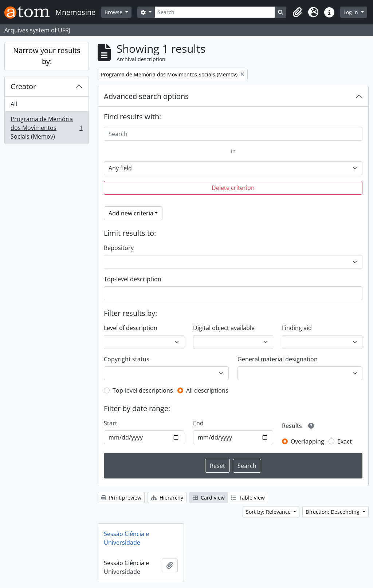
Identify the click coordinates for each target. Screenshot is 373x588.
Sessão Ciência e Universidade (126, 538)
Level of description (131, 328)
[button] (297, 12)
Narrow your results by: (47, 56)
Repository (119, 248)
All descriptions (207, 390)
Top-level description (133, 279)
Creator (23, 86)
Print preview (121, 498)
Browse (114, 12)
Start (111, 423)
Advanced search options (146, 96)
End (198, 423)
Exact (345, 441)
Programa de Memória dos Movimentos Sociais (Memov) (46, 128)
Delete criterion (233, 188)
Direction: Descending (333, 512)
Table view (248, 498)
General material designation (278, 359)
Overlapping (307, 441)
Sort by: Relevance (269, 512)
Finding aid (297, 328)
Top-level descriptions (143, 390)
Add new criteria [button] (131, 213)
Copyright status (127, 359)
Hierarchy (167, 498)
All (14, 104)
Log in (352, 12)
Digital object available (224, 328)
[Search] (215, 12)
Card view (209, 498)
